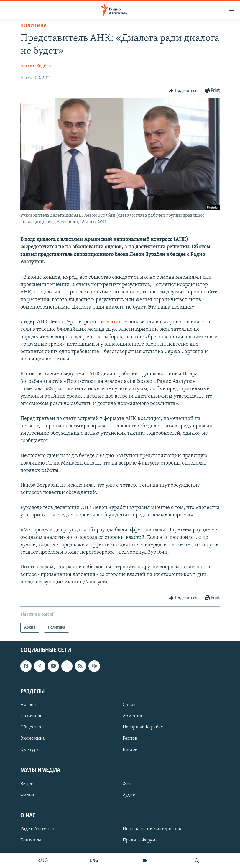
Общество (31, 727)
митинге (117, 322)
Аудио (129, 795)
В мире (130, 750)
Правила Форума (140, 840)
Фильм (27, 795)
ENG (94, 861)
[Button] (183, 91)
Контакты (31, 840)
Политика (33, 26)
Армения (132, 716)
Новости (29, 705)
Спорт (129, 705)
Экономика (33, 739)
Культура (30, 750)
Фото (128, 784)
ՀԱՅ (43, 861)
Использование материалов (152, 829)
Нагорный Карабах (143, 727)
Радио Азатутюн (37, 829)
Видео (27, 784)
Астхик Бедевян (37, 66)
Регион (130, 739)
